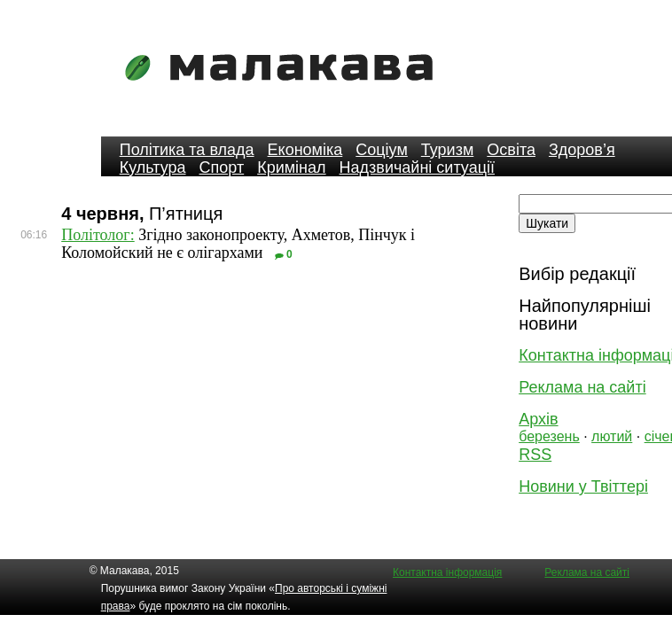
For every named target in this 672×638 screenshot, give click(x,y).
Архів (538, 419)
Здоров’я (582, 150)
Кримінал (291, 167)
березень (549, 436)
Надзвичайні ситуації (417, 167)
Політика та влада (187, 150)
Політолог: (98, 235)
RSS (535, 455)
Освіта (511, 150)
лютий (612, 436)
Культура (153, 167)
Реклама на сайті (582, 387)
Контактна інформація (447, 572)
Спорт (222, 167)
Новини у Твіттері (583, 486)
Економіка (305, 150)
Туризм (447, 150)
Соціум (382, 150)
